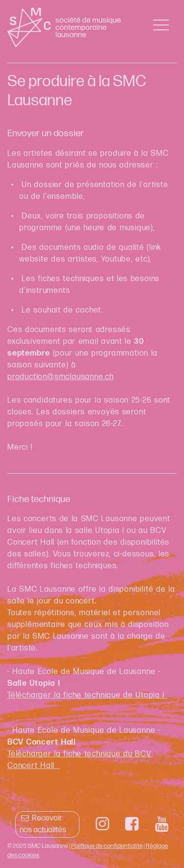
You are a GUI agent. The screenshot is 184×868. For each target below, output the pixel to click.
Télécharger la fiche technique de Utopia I (87, 695)
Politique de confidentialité (107, 846)
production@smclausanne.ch (61, 377)
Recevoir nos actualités (43, 824)
